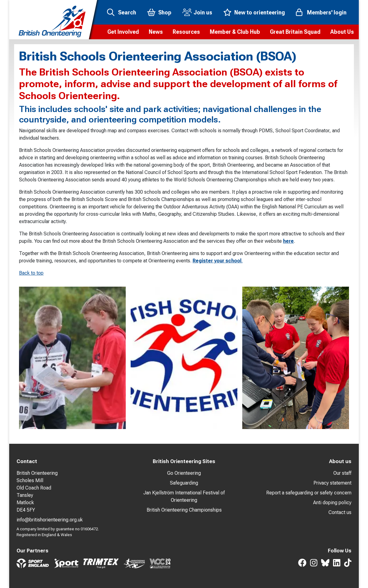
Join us (203, 12)
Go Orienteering (184, 473)
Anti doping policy (332, 503)
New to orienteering (260, 12)
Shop (165, 12)
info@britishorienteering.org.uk (50, 520)
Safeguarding (184, 483)
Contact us (340, 512)
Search (127, 12)
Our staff (342, 473)
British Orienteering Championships (184, 510)
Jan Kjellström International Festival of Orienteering (184, 496)
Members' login (327, 12)
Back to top (31, 273)
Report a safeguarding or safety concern (309, 493)
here (288, 241)
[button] (123, 32)
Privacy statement (332, 483)
